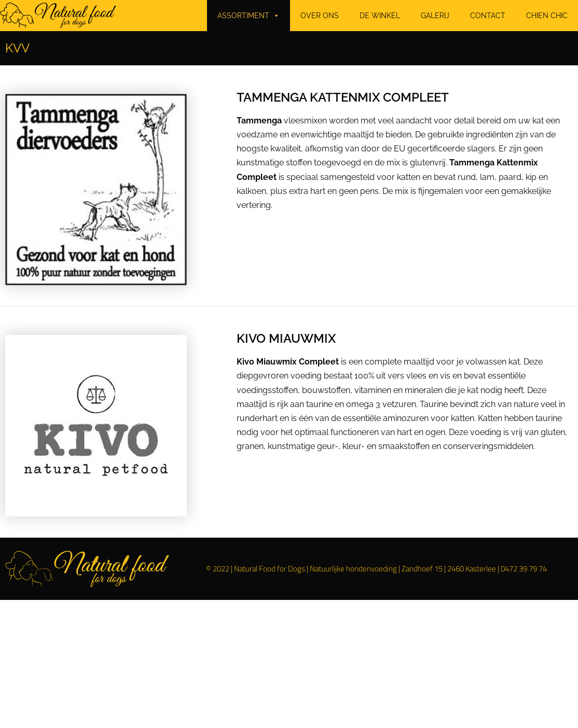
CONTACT (488, 16)
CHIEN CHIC (547, 16)
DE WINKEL (380, 16)
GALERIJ (435, 16)
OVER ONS (320, 16)
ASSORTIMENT (249, 16)
